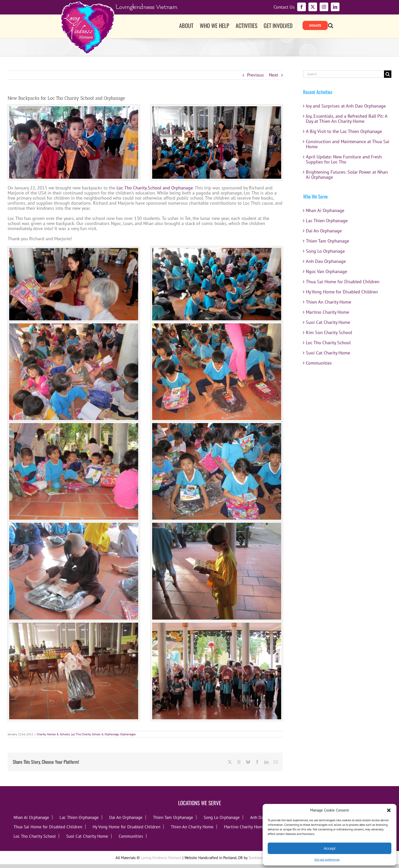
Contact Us (284, 7)
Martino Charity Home (327, 312)
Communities (319, 363)
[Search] (388, 74)
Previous (255, 75)
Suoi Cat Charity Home (328, 322)
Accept (330, 848)
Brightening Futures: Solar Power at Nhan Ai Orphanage (347, 175)
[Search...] (344, 74)
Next (274, 75)
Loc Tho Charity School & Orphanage (95, 734)
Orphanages (128, 734)
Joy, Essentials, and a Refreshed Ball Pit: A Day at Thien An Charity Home (347, 119)
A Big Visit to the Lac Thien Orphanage (344, 131)
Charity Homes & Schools (53, 734)
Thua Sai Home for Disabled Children (343, 282)
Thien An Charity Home (329, 302)
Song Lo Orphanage (325, 251)
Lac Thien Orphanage (327, 221)
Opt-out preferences (327, 859)
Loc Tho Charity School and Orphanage (155, 188)
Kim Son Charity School (329, 332)
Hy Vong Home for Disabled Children (342, 292)
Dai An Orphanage (324, 231)
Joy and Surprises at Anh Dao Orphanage (346, 106)
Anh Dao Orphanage (326, 261)
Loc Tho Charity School (328, 343)
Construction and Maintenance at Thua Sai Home (348, 144)
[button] (389, 810)
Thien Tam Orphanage (327, 241)
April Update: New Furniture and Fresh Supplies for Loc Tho (344, 159)
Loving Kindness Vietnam (161, 858)
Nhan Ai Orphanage (325, 210)
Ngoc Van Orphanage (326, 271)
